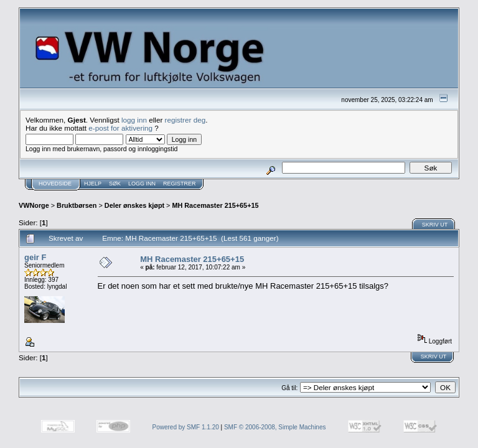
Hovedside (55, 184)
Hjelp (93, 184)
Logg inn (142, 184)
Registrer (180, 184)
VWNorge (34, 205)
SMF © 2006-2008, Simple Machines (275, 427)
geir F (35, 257)
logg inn (134, 120)
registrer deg (185, 120)
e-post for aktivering (120, 128)
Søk (115, 184)
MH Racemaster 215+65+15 (215, 205)
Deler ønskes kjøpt (134, 205)
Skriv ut (435, 225)
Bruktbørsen (77, 205)
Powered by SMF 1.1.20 (186, 427)
